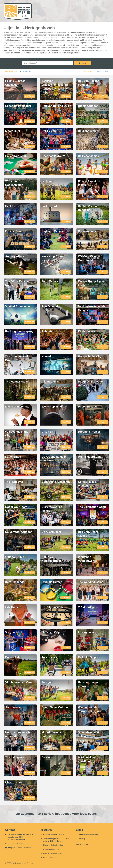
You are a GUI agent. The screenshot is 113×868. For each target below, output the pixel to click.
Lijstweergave (26, 72)
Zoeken (82, 63)
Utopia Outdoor (49, 858)
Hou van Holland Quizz (53, 853)
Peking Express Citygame (54, 834)
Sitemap (82, 839)
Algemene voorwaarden (88, 834)
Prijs (106, 72)
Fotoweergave (11, 72)
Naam (98, 72)
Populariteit (87, 72)
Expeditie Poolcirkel (51, 849)
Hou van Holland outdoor (53, 845)
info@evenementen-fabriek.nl (20, 848)
